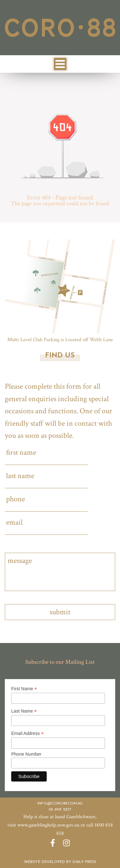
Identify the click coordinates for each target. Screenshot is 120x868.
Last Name (24, 711)
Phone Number (26, 754)
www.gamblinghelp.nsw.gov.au (48, 825)
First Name (24, 689)
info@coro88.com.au (60, 804)
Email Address (28, 733)
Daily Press (84, 862)
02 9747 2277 (60, 810)
